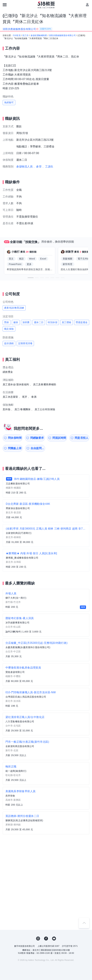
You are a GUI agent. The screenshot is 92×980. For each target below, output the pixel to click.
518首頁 (17, 35)
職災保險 (9, 329)
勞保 (7, 322)
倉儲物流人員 (24, 167)
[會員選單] (87, 5)
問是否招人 (82, 438)
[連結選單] (5, 5)
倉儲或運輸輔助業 (39, 35)
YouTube (54, 939)
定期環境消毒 (25, 343)
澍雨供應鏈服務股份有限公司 (62, 35)
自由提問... (37, 448)
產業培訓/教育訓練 (14, 308)
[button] (31, 278)
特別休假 (53, 322)
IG (38, 939)
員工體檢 (67, 322)
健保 (16, 322)
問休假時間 (15, 438)
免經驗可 (9, 102)
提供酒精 (9, 343)
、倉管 (38, 167)
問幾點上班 (15, 448)
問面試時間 (59, 438)
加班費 (26, 322)
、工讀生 (48, 167)
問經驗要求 (37, 438)
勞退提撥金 (82, 322)
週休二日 (39, 322)
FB (46, 939)
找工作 (26, 35)
